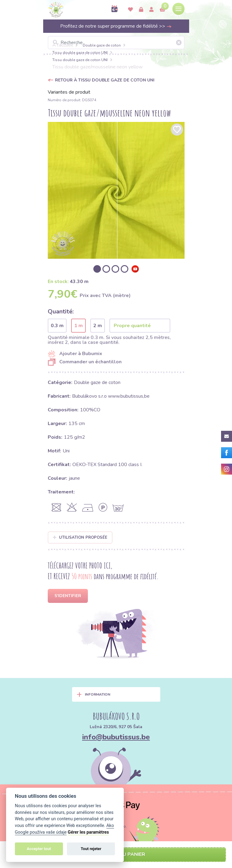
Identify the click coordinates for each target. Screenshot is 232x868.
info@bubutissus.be (116, 737)
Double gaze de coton (102, 45)
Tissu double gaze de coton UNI (80, 53)
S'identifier (68, 596)
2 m (98, 326)
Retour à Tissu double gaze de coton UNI (105, 80)
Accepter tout (39, 849)
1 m (78, 326)
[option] (116, 190)
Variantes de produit (69, 92)
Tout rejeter (91, 849)
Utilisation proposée (80, 538)
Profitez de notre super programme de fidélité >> (116, 26)
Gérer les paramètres (88, 832)
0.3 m (57, 326)
